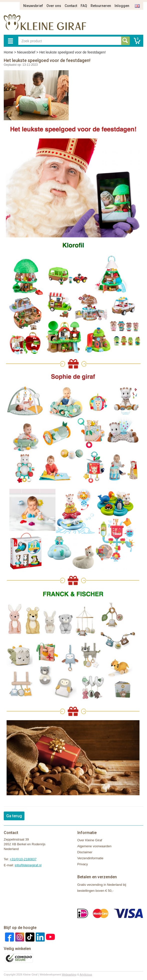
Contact (71, 6)
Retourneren (101, 6)
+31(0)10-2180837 (23, 859)
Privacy (83, 864)
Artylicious (86, 975)
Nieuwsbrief (33, 6)
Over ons (54, 6)
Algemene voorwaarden (94, 846)
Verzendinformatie (90, 858)
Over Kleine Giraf (90, 840)
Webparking (69, 975)
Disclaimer (85, 852)
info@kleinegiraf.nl (28, 865)
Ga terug (14, 816)
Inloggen (122, 6)
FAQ (84, 6)
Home (8, 52)
